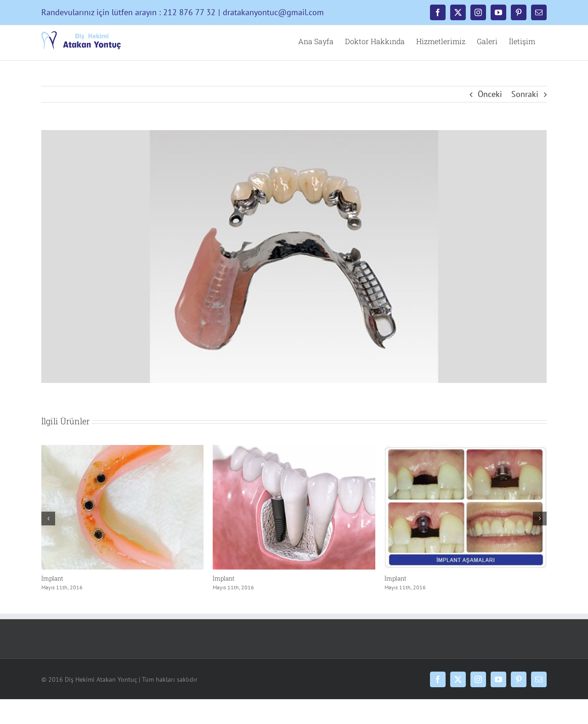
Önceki (490, 94)
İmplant (52, 578)
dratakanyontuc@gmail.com (273, 12)
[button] (48, 519)
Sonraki (525, 94)
